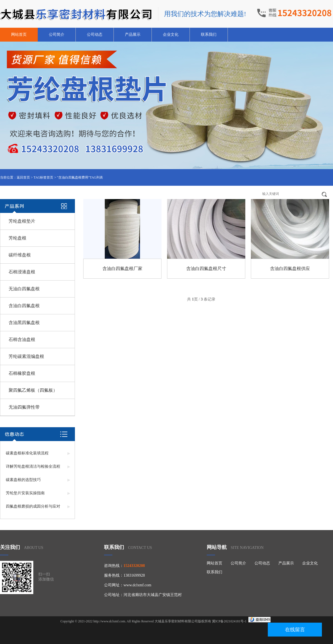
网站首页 (19, 35)
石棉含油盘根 (22, 339)
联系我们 (209, 35)
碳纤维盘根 (20, 255)
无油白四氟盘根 (24, 289)
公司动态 (95, 35)
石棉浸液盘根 (22, 272)
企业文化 (171, 35)
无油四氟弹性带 (24, 407)
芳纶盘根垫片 (22, 221)
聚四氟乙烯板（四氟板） (33, 390)
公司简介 (57, 35)
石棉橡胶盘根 (22, 373)
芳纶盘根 (17, 238)
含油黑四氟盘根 (24, 323)
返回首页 (23, 177)
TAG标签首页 (44, 177)
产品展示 (133, 35)
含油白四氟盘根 (24, 306)
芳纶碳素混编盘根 (26, 356)
